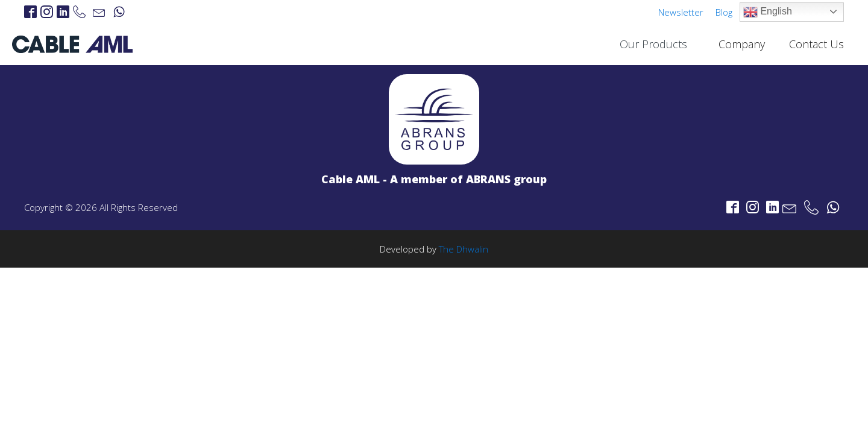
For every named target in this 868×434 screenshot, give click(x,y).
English (768, 12)
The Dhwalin (464, 249)
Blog (724, 12)
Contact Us (816, 44)
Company (742, 44)
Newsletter (681, 12)
